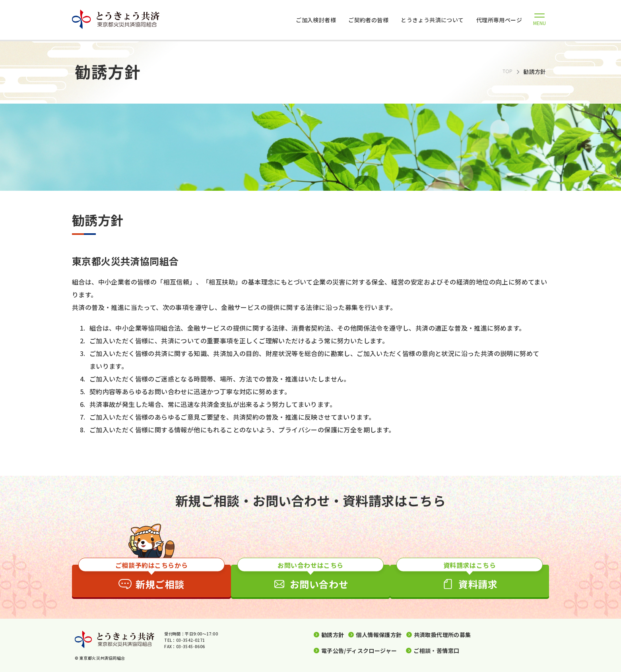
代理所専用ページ (499, 20)
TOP (507, 72)
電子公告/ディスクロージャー (359, 651)
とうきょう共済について (432, 20)
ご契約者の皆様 (368, 20)
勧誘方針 (333, 635)
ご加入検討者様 (316, 20)
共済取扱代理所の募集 (442, 635)
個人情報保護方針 (379, 635)
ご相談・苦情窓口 (436, 651)
